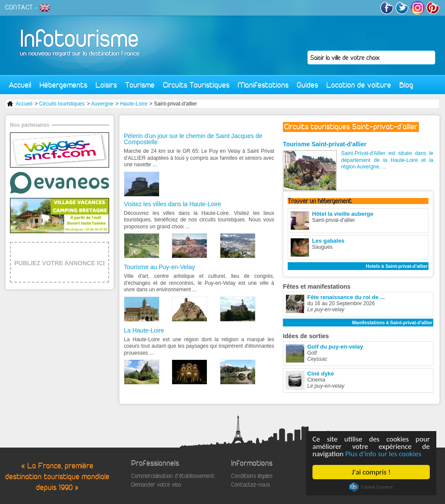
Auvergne (102, 104)
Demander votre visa (156, 485)
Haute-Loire (134, 104)
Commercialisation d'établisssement (173, 476)
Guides (307, 85)
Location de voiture (359, 85)
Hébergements (63, 85)
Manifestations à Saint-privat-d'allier (392, 323)
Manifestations (263, 85)
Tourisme (140, 85)
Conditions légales (252, 476)
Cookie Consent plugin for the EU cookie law (371, 487)
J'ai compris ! (371, 472)
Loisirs (106, 85)
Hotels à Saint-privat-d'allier (397, 266)
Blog (406, 85)
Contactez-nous (251, 485)
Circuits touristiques (62, 104)
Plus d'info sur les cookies (383, 454)
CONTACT (19, 7)
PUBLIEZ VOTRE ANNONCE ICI (60, 263)
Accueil (20, 85)
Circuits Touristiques (196, 85)
